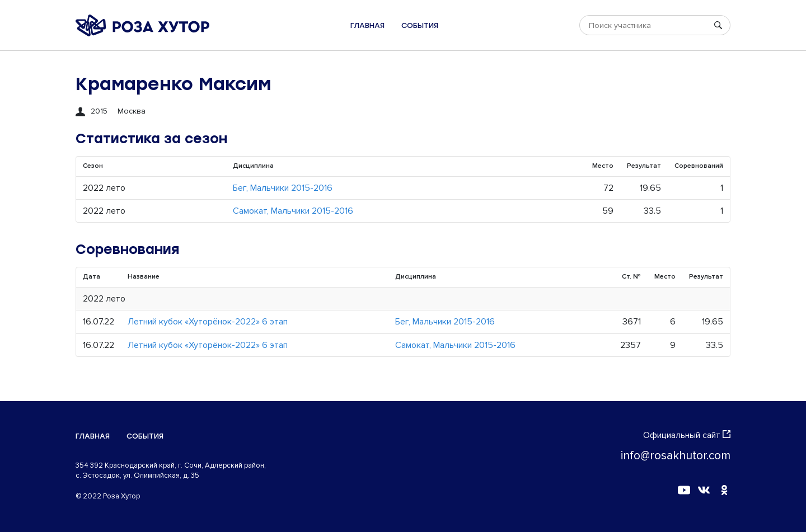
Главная (367, 25)
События (420, 25)
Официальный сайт (687, 435)
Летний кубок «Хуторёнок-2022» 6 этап (208, 322)
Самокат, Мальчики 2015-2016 (293, 211)
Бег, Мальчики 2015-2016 (283, 188)
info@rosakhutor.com (676, 456)
